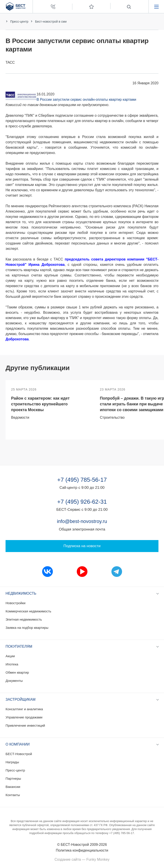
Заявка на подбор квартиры (27, 628)
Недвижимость (21, 593)
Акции (10, 656)
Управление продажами (24, 717)
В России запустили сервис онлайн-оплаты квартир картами (86, 100)
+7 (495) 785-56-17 (82, 480)
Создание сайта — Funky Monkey (82, 859)
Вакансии (13, 787)
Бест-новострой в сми (51, 22)
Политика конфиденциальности (82, 850)
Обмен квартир (17, 672)
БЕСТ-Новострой (19, 754)
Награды (12, 762)
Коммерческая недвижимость (28, 611)
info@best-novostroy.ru (82, 521)
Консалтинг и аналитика (24, 709)
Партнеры (13, 778)
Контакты (13, 795)
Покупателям (19, 646)
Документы (14, 681)
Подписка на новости (82, 546)
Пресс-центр (19, 22)
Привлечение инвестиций (25, 725)
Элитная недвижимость (24, 619)
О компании (18, 744)
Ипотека (12, 664)
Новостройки (16, 603)
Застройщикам (21, 699)
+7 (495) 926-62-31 (82, 502)
